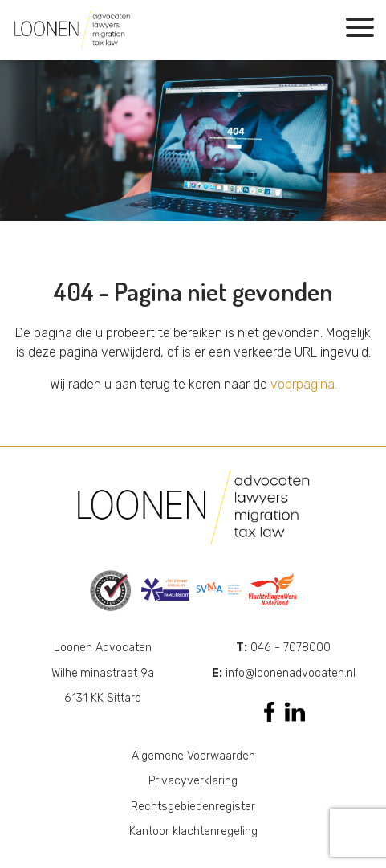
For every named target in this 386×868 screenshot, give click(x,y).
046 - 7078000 (283, 648)
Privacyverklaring (193, 781)
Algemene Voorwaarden (193, 756)
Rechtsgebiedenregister (193, 807)
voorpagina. (304, 384)
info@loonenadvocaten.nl (284, 673)
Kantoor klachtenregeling (193, 831)
